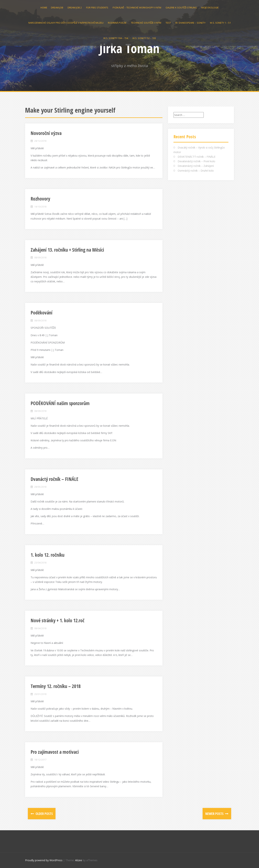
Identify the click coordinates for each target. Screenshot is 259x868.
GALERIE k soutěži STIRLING (181, 8)
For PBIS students (97, 8)
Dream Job (57, 8)
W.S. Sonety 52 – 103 (144, 38)
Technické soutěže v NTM (146, 23)
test (168, 23)
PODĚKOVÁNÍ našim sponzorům (60, 403)
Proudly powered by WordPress (44, 860)
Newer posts (215, 814)
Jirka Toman (129, 48)
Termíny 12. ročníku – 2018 (56, 686)
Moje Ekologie (210, 8)
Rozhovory (40, 199)
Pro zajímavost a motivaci (55, 752)
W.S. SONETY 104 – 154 (116, 38)
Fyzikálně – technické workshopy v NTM (137, 8)
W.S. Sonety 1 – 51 (220, 23)
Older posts (44, 814)
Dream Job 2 (75, 8)
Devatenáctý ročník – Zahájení (196, 166)
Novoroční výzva (46, 133)
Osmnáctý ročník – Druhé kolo (196, 171)
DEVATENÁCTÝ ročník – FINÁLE (197, 157)
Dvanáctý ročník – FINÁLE (54, 479)
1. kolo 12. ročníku (48, 555)
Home (44, 8)
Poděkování (41, 313)
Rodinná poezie (117, 23)
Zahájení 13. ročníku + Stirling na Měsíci (67, 250)
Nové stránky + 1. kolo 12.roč (58, 620)
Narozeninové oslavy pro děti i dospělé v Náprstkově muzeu (66, 23)
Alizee (79, 860)
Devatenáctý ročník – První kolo (196, 161)
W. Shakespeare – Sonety (190, 23)
